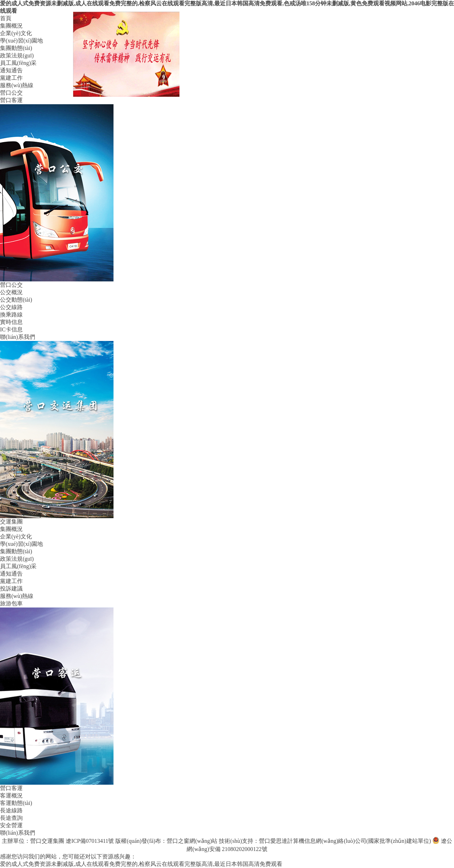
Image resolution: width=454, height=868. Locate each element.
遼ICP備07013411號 (90, 841)
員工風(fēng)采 (18, 63)
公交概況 (11, 292)
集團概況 (11, 26)
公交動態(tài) (16, 300)
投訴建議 (11, 589)
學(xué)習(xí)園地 (21, 41)
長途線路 (11, 810)
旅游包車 (11, 603)
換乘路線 (11, 315)
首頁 (6, 18)
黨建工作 (11, 78)
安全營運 (11, 825)
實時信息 (11, 322)
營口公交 (11, 93)
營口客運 (11, 100)
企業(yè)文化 (16, 33)
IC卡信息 (11, 329)
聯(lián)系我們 (18, 337)
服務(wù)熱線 (17, 85)
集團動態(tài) (16, 48)
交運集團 (11, 522)
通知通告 (11, 70)
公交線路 (11, 307)
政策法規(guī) (17, 55)
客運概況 (11, 796)
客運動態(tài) (16, 803)
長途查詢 (11, 818)
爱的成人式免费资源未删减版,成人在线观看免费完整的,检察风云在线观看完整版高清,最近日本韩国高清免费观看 (141, 864)
